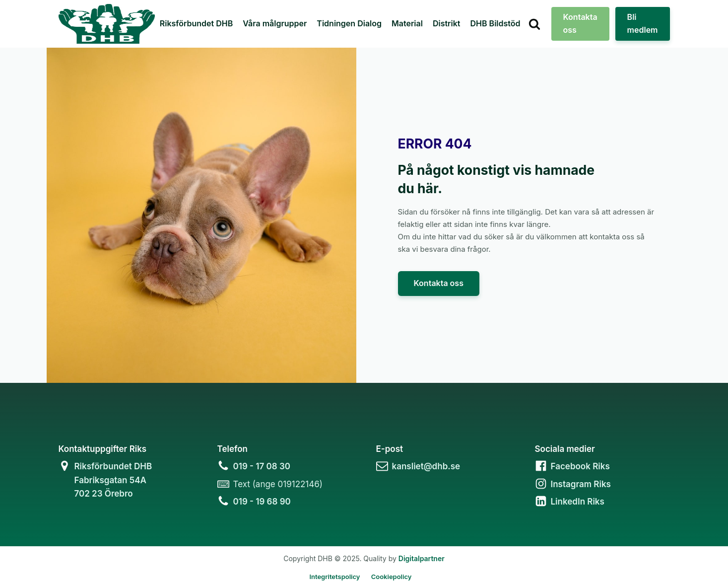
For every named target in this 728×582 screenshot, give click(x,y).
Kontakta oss (580, 23)
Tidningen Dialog (349, 23)
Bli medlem (643, 23)
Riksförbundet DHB (196, 23)
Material (407, 23)
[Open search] (534, 24)
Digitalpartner (422, 558)
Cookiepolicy (392, 577)
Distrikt (447, 23)
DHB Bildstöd (496, 23)
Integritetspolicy (334, 577)
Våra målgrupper (275, 23)
